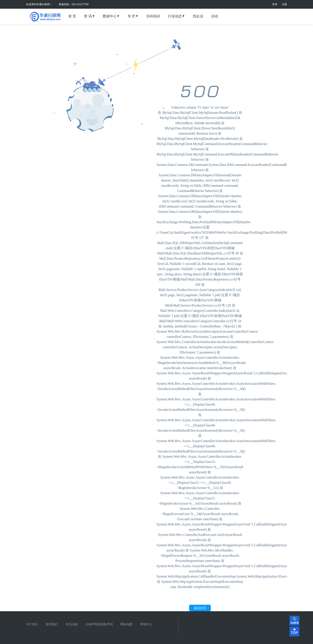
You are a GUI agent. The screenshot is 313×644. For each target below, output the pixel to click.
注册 (284, 4)
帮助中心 (146, 624)
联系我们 (52, 624)
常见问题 (72, 624)
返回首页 (200, 608)
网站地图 (127, 624)
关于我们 (32, 624)
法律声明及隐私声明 (99, 624)
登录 (275, 4)
